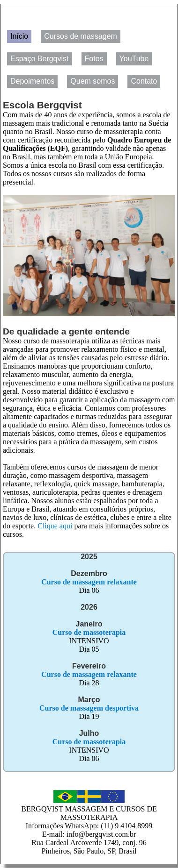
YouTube (134, 59)
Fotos (94, 59)
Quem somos (93, 81)
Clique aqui (55, 526)
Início (19, 36)
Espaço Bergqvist (40, 59)
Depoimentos (32, 81)
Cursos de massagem (81, 36)
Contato (144, 81)
